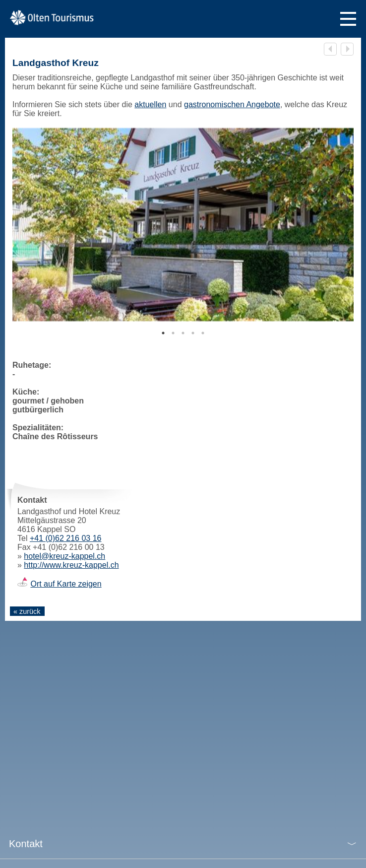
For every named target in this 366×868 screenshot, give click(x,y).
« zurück (27, 611)
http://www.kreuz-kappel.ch (71, 565)
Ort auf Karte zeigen (66, 584)
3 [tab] (183, 333)
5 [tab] (203, 333)
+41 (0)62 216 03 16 (66, 538)
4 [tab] (193, 333)
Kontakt (26, 844)
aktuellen (150, 104)
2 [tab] (173, 333)
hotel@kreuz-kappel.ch (64, 556)
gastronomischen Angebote (232, 104)
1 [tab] (163, 333)
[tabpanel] (183, 225)
